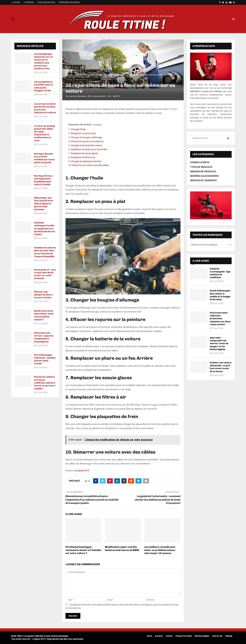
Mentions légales (202, 636)
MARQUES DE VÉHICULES (203, 171)
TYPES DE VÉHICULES (201, 167)
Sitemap (229, 636)
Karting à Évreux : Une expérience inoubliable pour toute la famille (44, 180)
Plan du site (217, 636)
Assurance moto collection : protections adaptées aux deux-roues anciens (220, 319)
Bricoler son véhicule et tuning (77, 80)
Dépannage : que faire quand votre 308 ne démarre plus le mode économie (44, 204)
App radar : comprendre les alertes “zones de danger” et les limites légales (219, 344)
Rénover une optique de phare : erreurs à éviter (44, 295)
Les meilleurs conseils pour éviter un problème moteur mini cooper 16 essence (160, 550)
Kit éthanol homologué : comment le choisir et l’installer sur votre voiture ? (84, 550)
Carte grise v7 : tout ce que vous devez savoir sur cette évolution (45, 274)
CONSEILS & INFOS (200, 162)
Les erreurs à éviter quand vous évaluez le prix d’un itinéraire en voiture (45, 108)
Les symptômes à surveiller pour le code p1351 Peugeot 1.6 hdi (43, 86)
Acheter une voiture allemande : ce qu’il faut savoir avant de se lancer (221, 367)
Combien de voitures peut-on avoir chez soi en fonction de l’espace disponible (45, 252)
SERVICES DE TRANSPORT (204, 180)
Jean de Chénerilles (78, 96)
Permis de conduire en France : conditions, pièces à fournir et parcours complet (45, 383)
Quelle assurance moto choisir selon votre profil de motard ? (44, 315)
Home (149, 636)
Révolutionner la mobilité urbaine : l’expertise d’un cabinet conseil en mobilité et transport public (92, 500)
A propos (159, 636)
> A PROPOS (28, 2)
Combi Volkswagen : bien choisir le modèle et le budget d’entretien (220, 295)
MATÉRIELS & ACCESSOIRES (204, 176)
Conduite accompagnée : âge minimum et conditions (220, 273)
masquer (97, 125)
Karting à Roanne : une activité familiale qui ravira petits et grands (44, 158)
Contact (169, 636)
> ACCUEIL (16, 2)
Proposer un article (184, 636)
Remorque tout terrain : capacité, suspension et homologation (44, 337)
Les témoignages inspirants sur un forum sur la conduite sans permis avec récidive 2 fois (43, 61)
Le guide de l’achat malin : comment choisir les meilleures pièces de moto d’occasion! (158, 500)
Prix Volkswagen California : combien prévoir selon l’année (45, 359)
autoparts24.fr (82, 470)
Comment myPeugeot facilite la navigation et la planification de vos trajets (44, 229)
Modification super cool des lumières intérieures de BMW (122, 549)
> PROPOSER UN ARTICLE (69, 2)
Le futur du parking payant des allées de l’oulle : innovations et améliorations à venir (44, 133)
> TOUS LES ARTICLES (46, 2)
